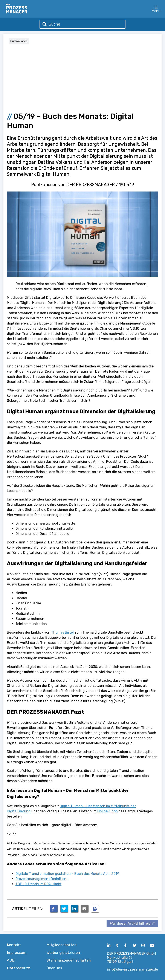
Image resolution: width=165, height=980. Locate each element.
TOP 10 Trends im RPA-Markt (38, 884)
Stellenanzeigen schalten (69, 960)
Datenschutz (18, 968)
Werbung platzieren (63, 953)
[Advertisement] (82, 77)
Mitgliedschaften (61, 945)
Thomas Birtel (62, 632)
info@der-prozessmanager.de (133, 969)
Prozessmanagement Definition (41, 879)
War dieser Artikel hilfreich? (132, 923)
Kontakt (14, 945)
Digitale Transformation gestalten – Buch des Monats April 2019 (67, 874)
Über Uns (54, 968)
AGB (11, 960)
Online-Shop (107, 811)
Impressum (17, 953)
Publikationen (19, 41)
